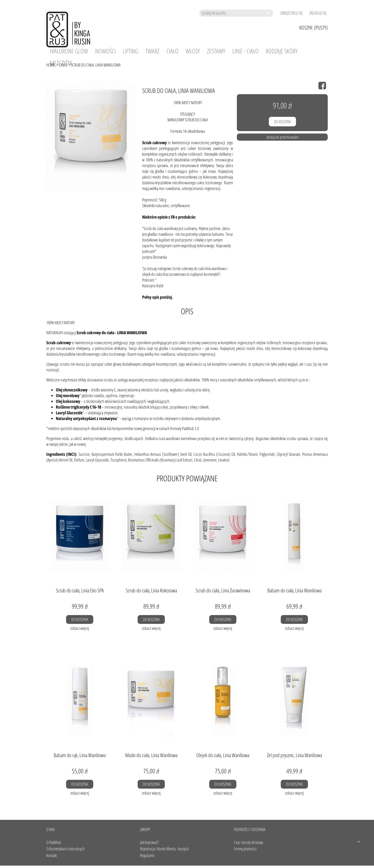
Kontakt (52, 855)
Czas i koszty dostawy (249, 842)
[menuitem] (69, 51)
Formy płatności (245, 849)
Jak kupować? (149, 842)
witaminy (107, 390)
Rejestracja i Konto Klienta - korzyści (164, 849)
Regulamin (147, 855)
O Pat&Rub (54, 842)
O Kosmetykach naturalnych (65, 849)
